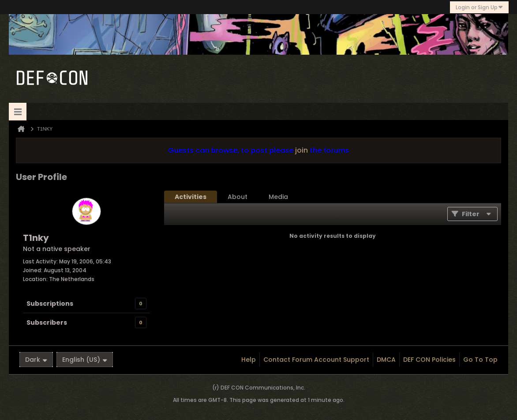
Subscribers (47, 322)
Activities (191, 197)
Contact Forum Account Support (316, 360)
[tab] (191, 197)
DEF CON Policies (429, 360)
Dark (36, 360)
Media (278, 197)
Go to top (480, 360)
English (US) (85, 360)
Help (249, 360)
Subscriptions (50, 304)
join (302, 150)
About (238, 197)
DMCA (386, 360)
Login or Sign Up (479, 7)
